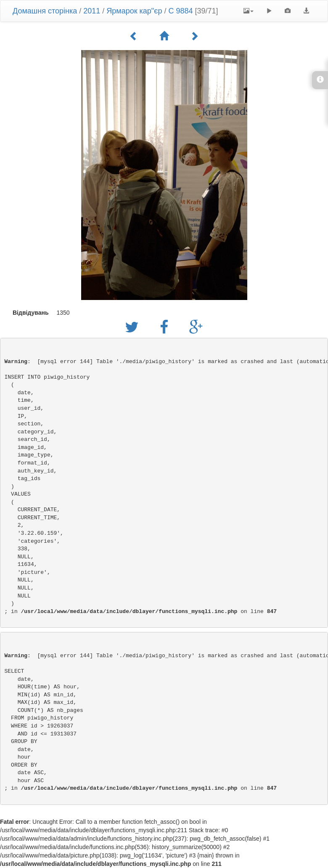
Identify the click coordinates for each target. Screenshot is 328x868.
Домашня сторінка (45, 11)
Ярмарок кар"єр (134, 11)
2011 (92, 11)
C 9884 (180, 11)
